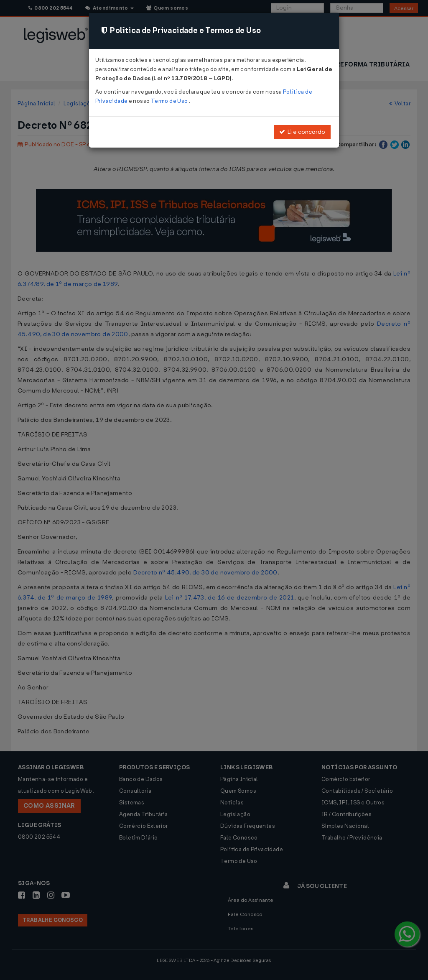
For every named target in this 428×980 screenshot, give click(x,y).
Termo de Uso (170, 101)
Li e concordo (302, 132)
